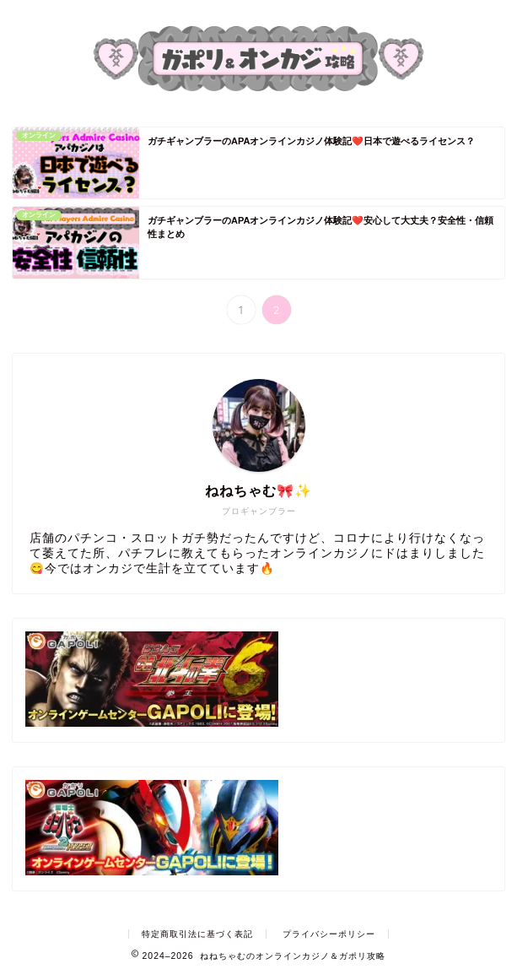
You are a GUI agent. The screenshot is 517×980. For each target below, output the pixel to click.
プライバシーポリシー (329, 934)
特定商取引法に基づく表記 (197, 934)
